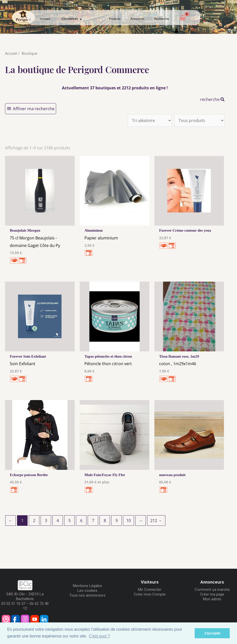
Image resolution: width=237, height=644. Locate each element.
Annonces (137, 19)
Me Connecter (150, 592)
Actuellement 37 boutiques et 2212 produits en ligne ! (115, 88)
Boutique (29, 53)
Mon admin (212, 601)
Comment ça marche (212, 592)
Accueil (45, 19)
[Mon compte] (176, 31)
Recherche (162, 19)
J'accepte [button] (212, 633)
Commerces (72, 19)
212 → (156, 523)
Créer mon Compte (150, 596)
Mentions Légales (87, 588)
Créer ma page (212, 596)
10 (129, 523)
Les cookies (87, 593)
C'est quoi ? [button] (99, 636)
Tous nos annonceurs (87, 597)
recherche (212, 99)
